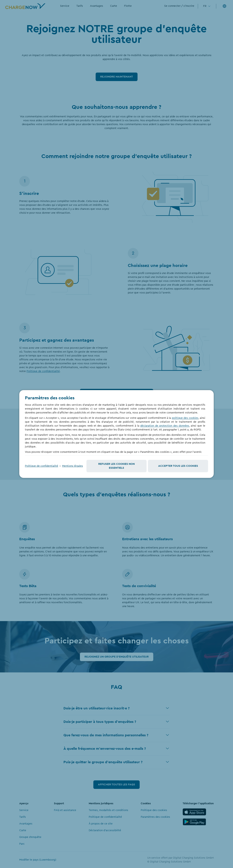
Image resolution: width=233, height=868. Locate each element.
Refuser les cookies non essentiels (116, 466)
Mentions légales (72, 466)
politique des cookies (185, 418)
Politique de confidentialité (42, 466)
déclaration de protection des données (165, 426)
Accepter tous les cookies (178, 466)
